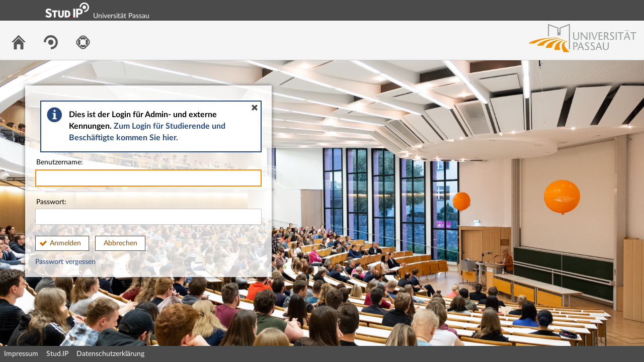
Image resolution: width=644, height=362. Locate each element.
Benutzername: (148, 173)
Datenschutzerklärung (110, 354)
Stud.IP (57, 354)
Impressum (21, 354)
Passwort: (148, 212)
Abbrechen (120, 243)
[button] (255, 108)
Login (632, 10)
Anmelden (65, 243)
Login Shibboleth (580, 10)
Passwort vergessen (65, 262)
